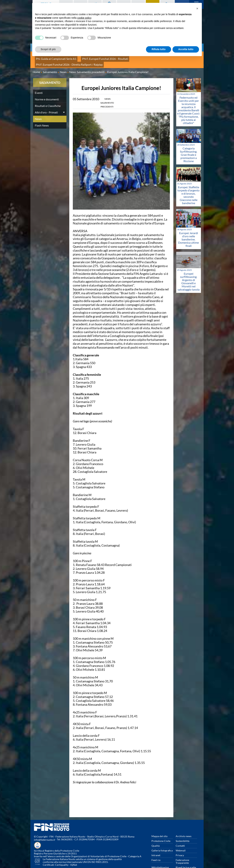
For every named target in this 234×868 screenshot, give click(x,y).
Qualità (156, 834)
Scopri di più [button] (48, 49)
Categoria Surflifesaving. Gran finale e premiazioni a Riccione (188, 143)
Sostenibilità (182, 829)
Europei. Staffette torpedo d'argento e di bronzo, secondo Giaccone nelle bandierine (188, 183)
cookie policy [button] (84, 18)
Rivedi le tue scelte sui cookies (186, 857)
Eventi (39, 81)
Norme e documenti (47, 88)
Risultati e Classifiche (48, 94)
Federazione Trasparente (182, 850)
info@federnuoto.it (44, 828)
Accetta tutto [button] (186, 49)
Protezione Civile (161, 829)
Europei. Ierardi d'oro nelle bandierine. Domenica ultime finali (188, 227)
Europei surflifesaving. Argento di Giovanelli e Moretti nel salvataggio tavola (189, 270)
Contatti (180, 834)
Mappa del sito (160, 825)
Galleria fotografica (162, 839)
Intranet (156, 844)
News (38, 107)
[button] (197, 8)
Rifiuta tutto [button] (159, 49)
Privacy (180, 844)
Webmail (181, 839)
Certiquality (62, 853)
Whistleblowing (160, 856)
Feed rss (156, 848)
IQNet (74, 853)
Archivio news (184, 825)
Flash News (42, 114)
